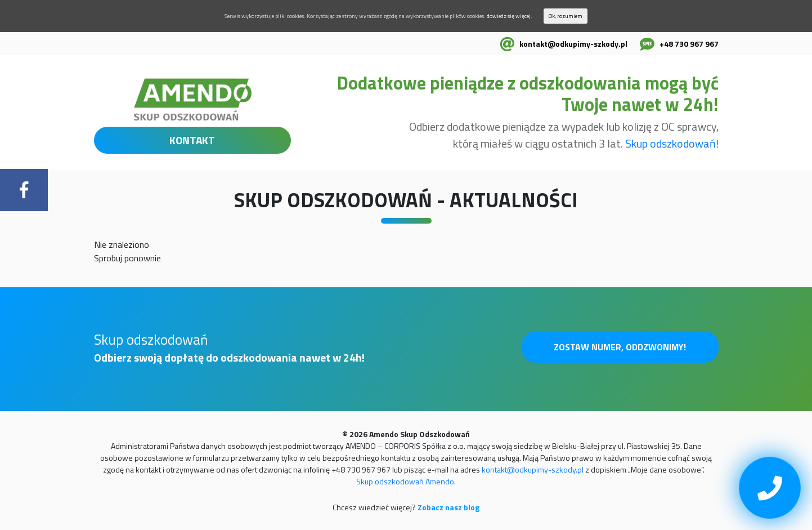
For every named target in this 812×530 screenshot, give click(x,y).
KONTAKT (192, 140)
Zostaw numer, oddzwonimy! (620, 347)
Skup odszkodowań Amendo (405, 481)
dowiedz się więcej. (510, 16)
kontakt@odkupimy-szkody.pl (573, 44)
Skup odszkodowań (670, 143)
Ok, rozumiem (566, 16)
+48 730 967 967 (689, 44)
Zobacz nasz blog (448, 507)
